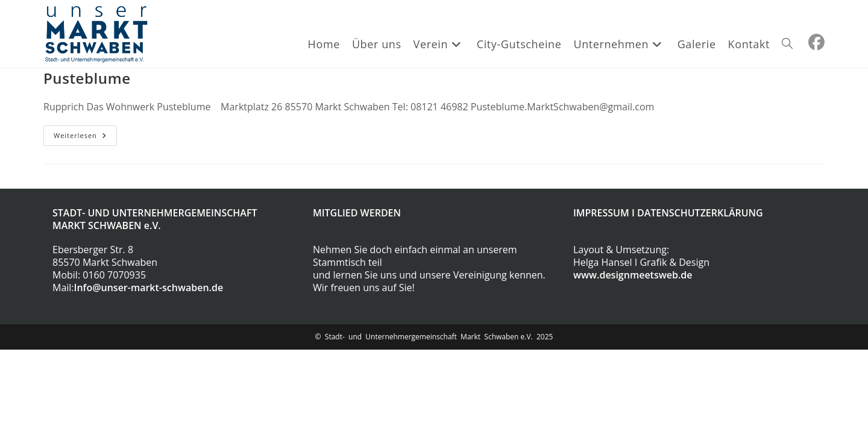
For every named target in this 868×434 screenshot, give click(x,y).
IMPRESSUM (601, 213)
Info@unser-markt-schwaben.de (149, 288)
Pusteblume (87, 78)
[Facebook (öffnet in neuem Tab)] (816, 42)
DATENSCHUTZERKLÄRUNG (700, 213)
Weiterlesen (85, 135)
